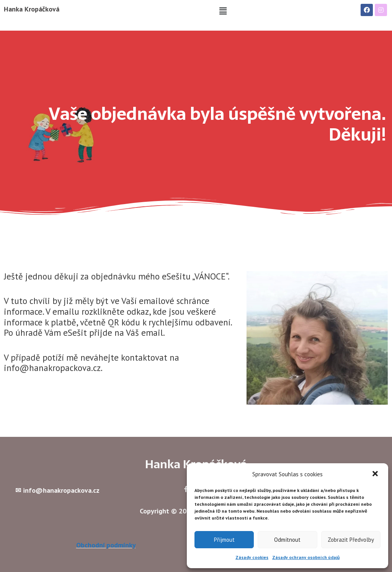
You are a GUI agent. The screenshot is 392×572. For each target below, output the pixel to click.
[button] (376, 474)
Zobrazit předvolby (351, 540)
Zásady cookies (252, 557)
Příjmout (224, 540)
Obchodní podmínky (106, 545)
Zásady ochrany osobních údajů (306, 557)
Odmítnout (287, 540)
